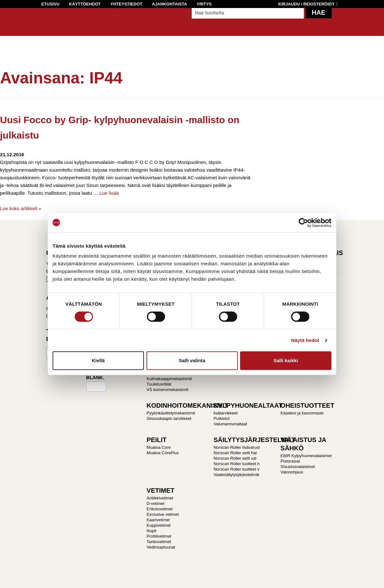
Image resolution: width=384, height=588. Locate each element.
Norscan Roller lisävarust (237, 447)
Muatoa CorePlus (163, 453)
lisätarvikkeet (225, 413)
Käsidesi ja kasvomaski (302, 413)
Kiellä (98, 360)
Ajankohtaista (169, 4)
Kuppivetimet (159, 525)
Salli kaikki (286, 360)
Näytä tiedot (305, 340)
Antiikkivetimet (160, 498)
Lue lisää (109, 193)
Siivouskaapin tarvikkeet (169, 418)
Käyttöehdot (85, 4)
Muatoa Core (159, 447)
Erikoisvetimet (159, 509)
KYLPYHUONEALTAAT (248, 405)
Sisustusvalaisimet (298, 467)
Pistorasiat (290, 461)
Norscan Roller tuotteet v (236, 469)
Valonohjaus (292, 472)
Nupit (151, 531)
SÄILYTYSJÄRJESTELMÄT (254, 440)
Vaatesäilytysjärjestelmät (236, 475)
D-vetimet (155, 503)
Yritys (204, 4)
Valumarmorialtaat (230, 424)
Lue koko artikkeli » (21, 208)
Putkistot (221, 418)
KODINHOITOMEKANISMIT (187, 405)
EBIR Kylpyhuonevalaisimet (306, 456)
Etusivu (50, 4)
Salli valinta (192, 360)
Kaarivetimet (158, 520)
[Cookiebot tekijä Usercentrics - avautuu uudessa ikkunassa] (303, 223)
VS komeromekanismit (167, 390)
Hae (319, 19)
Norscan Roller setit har (235, 453)
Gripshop (53, 25)
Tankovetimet (159, 542)
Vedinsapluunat (161, 547)
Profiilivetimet (159, 536)
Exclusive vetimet (163, 514)
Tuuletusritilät (159, 384)
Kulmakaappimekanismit (169, 379)
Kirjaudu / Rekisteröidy (306, 4)
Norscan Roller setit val (235, 458)
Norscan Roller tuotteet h (237, 464)
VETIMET (160, 490)
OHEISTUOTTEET (307, 405)
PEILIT (156, 440)
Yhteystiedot (126, 4)
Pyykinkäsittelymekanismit (171, 413)
